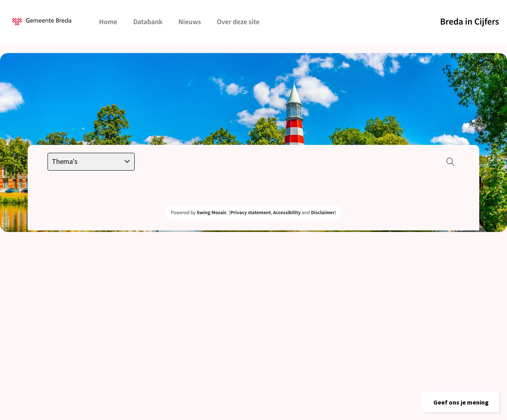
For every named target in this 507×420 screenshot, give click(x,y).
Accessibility (287, 213)
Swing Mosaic (212, 213)
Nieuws (190, 22)
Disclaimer (323, 213)
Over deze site (238, 22)
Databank (148, 22)
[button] (461, 402)
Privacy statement (250, 213)
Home (108, 22)
